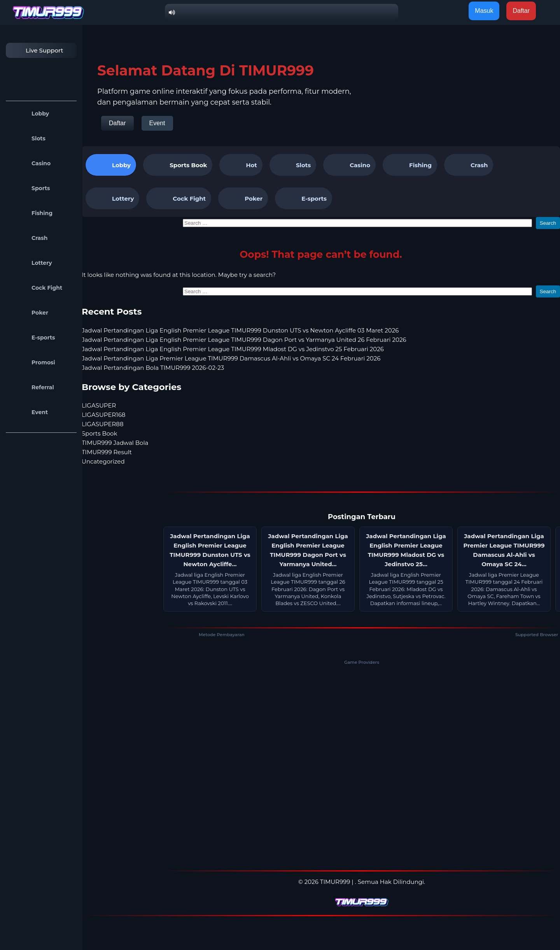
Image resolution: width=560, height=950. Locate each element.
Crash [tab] (469, 165)
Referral (32, 387)
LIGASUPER (99, 405)
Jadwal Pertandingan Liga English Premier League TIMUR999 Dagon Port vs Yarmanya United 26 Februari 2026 (244, 340)
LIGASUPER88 (102, 424)
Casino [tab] (349, 165)
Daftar (117, 123)
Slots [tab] (293, 165)
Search (548, 223)
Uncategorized (103, 461)
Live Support (37, 50)
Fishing (31, 213)
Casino (30, 163)
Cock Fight (36, 288)
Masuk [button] (484, 11)
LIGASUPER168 (103, 415)
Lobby (29, 114)
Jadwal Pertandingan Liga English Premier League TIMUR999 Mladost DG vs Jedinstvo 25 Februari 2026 (233, 349)
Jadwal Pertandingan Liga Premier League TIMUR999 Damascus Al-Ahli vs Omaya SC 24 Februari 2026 (231, 358)
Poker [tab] (243, 198)
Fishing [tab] (410, 165)
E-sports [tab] (304, 198)
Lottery (31, 263)
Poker (29, 313)
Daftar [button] (521, 11)
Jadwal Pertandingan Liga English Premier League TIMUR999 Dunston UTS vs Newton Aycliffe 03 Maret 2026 (240, 330)
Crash (29, 238)
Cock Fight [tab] (179, 198)
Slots (28, 138)
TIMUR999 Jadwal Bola (115, 443)
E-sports (32, 338)
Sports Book (188, 165)
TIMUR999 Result (107, 452)
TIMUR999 (335, 882)
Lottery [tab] (112, 198)
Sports (30, 188)
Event (29, 412)
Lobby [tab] (111, 165)
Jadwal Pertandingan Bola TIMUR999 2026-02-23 (153, 368)
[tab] (178, 165)
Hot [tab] (241, 165)
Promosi (32, 362)
